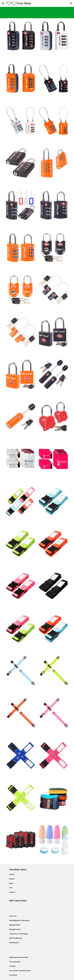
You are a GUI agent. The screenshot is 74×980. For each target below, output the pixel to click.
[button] (3, 3)
